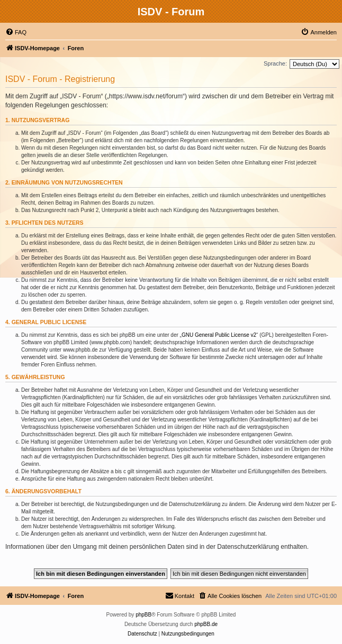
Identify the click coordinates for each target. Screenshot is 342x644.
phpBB (143, 615)
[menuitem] (16, 32)
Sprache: (275, 63)
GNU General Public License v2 (219, 335)
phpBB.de (206, 624)
